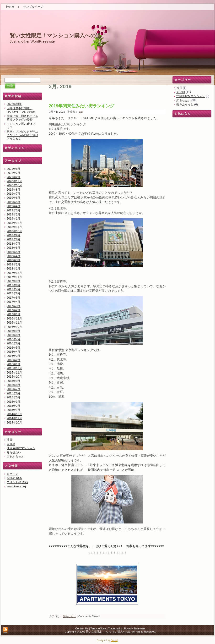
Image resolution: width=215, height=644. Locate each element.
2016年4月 (13, 352)
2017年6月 (13, 293)
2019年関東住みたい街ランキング (81, 106)
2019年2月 (13, 215)
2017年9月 (13, 281)
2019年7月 (13, 194)
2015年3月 (13, 402)
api (81, 112)
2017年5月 (13, 298)
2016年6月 (13, 343)
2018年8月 (13, 239)
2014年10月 (14, 423)
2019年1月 (13, 219)
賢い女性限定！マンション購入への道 (55, 36)
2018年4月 (13, 256)
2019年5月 (13, 202)
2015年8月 (13, 385)
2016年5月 (13, 348)
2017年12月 (14, 273)
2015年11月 (14, 373)
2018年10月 (14, 231)
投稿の (14, 478)
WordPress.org (16, 486)
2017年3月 (13, 306)
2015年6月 (13, 393)
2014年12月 (14, 414)
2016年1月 (13, 364)
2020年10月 (14, 185)
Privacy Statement (135, 628)
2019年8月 (13, 190)
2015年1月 (13, 410)
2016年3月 (13, 356)
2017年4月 (13, 302)
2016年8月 (13, 335)
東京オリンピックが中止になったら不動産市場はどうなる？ (22, 135)
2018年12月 (14, 223)
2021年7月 (13, 173)
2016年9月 (13, 331)
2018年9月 (13, 235)
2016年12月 (14, 319)
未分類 (11, 444)
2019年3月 (13, 210)
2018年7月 (13, 244)
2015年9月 (13, 381)
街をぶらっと (15, 457)
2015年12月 (14, 368)
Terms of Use (98, 628)
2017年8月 (13, 285)
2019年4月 (13, 206)
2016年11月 (14, 323)
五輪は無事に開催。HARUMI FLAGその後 (21, 110)
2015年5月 (13, 397)
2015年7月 (13, 389)
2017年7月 (13, 289)
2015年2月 (13, 406)
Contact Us (82, 628)
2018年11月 (14, 227)
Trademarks (115, 628)
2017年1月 (13, 314)
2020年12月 (14, 181)
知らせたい (14, 452)
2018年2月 (13, 264)
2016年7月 (13, 339)
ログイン (12, 474)
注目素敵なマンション (21, 448)
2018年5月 (13, 252)
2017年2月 (13, 310)
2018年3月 (13, 260)
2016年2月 (13, 360)
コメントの (17, 482)
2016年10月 (14, 327)
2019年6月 (13, 198)
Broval (114, 640)
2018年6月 (13, 248)
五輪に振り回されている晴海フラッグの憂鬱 (22, 118)
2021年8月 (13, 169)
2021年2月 (13, 177)
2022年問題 (14, 104)
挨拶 (10, 440)
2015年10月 (14, 377)
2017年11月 (14, 277)
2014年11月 (14, 418)
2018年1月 (13, 269)
